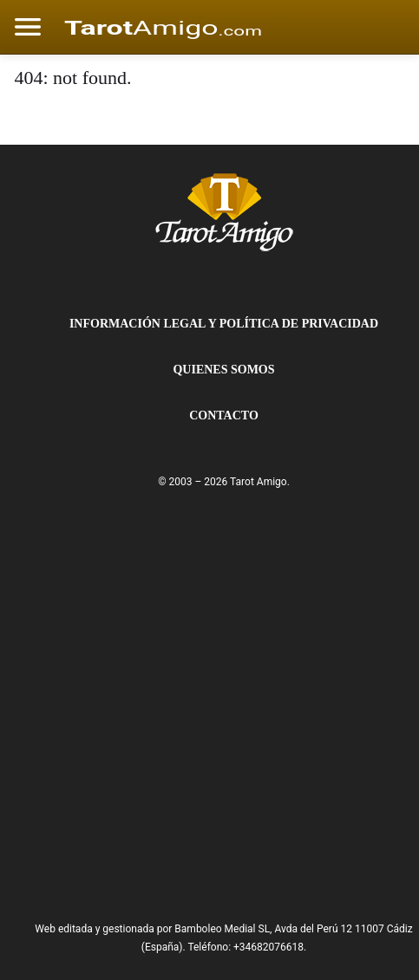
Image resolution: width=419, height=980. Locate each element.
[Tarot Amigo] (224, 211)
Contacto (224, 415)
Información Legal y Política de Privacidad (224, 324)
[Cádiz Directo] (163, 27)
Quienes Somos (223, 370)
